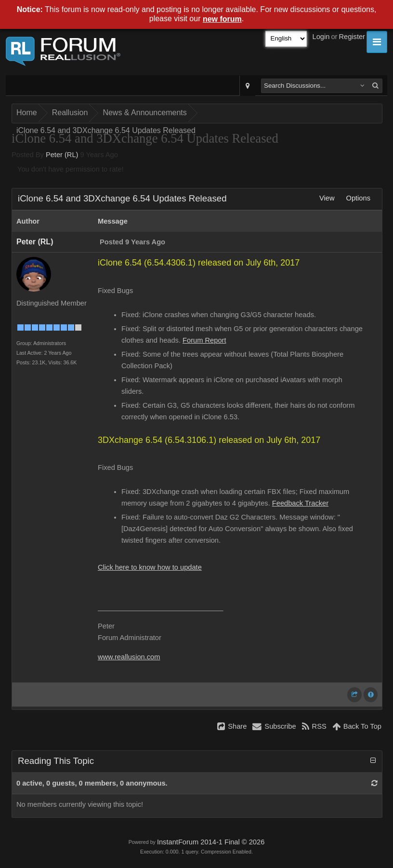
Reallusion (70, 113)
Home (27, 113)
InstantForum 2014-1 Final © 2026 (211, 842)
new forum (222, 19)
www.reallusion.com (129, 657)
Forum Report (204, 340)
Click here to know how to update (150, 567)
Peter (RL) (62, 155)
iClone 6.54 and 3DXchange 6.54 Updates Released (106, 130)
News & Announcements (144, 113)
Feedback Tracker (300, 503)
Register (352, 37)
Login (321, 37)
